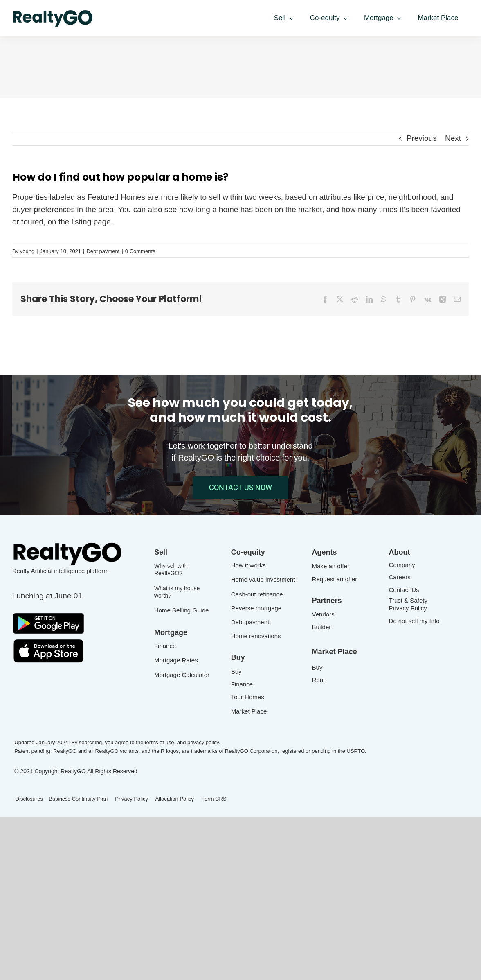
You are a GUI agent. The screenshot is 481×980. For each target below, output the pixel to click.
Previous (422, 138)
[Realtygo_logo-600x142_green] (53, 12)
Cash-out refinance (257, 594)
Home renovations (256, 636)
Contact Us (404, 590)
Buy (236, 672)
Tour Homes (248, 697)
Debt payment (103, 251)
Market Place (249, 711)
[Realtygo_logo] (68, 544)
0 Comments (140, 251)
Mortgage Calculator (182, 675)
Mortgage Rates (176, 660)
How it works (248, 565)
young (27, 251)
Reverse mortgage (256, 608)
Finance (165, 646)
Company (402, 565)
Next (453, 138)
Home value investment (263, 579)
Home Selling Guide (181, 610)
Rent (319, 680)
